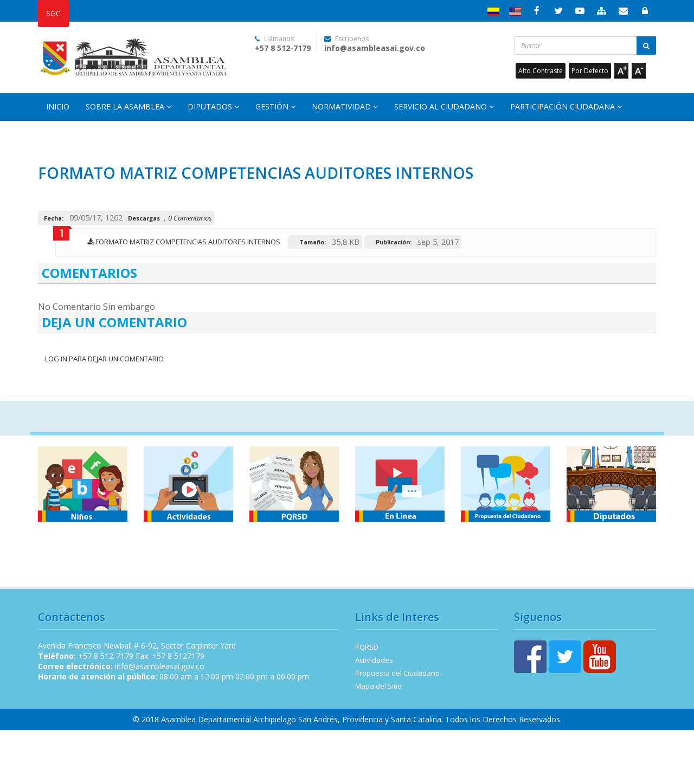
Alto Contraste (541, 71)
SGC (53, 13)
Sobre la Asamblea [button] (128, 106)
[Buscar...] (585, 46)
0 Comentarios (190, 218)
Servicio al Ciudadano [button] (444, 106)
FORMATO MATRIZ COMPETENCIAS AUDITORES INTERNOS (181, 242)
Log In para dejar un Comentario (104, 359)
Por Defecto (590, 71)
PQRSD (367, 647)
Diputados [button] (213, 106)
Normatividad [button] (345, 106)
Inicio (58, 106)
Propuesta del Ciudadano (397, 673)
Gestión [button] (275, 106)
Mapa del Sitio (378, 686)
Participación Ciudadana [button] (566, 106)
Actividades (374, 660)
